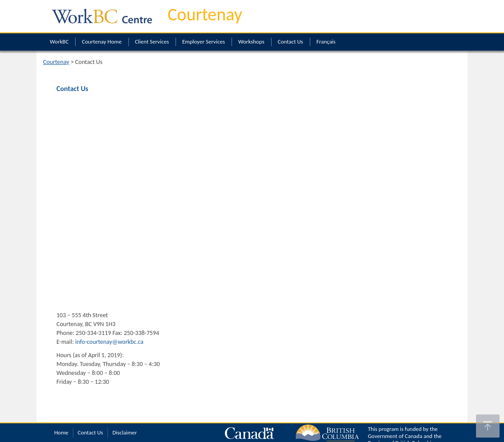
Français (326, 42)
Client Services (152, 42)
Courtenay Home (102, 42)
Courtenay (205, 14)
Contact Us (290, 42)
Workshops (251, 42)
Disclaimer (125, 432)
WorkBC (59, 42)
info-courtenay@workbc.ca (109, 342)
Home (61, 432)
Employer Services (204, 42)
